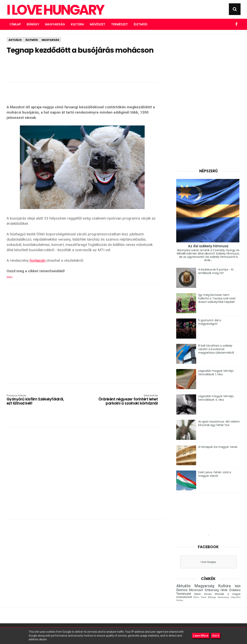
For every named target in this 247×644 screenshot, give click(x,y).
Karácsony (223, 597)
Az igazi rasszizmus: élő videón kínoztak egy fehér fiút (219, 423)
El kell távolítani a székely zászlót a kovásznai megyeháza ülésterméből (216, 349)
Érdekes (235, 590)
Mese (197, 594)
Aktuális (15, 40)
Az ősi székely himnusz (208, 246)
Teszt (204, 597)
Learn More (201, 636)
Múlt (238, 586)
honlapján (38, 260)
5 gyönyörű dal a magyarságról (210, 322)
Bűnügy (33, 24)
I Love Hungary (55, 10)
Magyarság (55, 24)
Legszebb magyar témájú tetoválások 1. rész (216, 373)
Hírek (224, 590)
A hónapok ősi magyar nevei (218, 447)
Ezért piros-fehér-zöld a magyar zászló (215, 474)
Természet (120, 24)
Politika (180, 600)
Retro (196, 597)
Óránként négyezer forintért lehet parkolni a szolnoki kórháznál (127, 400)
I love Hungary (208, 562)
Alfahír (10, 277)
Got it (216, 636)
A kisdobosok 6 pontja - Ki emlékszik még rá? (216, 271)
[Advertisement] (82, 67)
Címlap (15, 24)
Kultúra (77, 24)
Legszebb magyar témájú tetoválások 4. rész (216, 398)
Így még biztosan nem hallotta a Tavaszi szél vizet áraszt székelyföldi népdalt (217, 298)
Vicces (208, 594)
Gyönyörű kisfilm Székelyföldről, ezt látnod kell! (37, 400)
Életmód (141, 24)
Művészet (98, 24)
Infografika (236, 597)
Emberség (212, 590)
